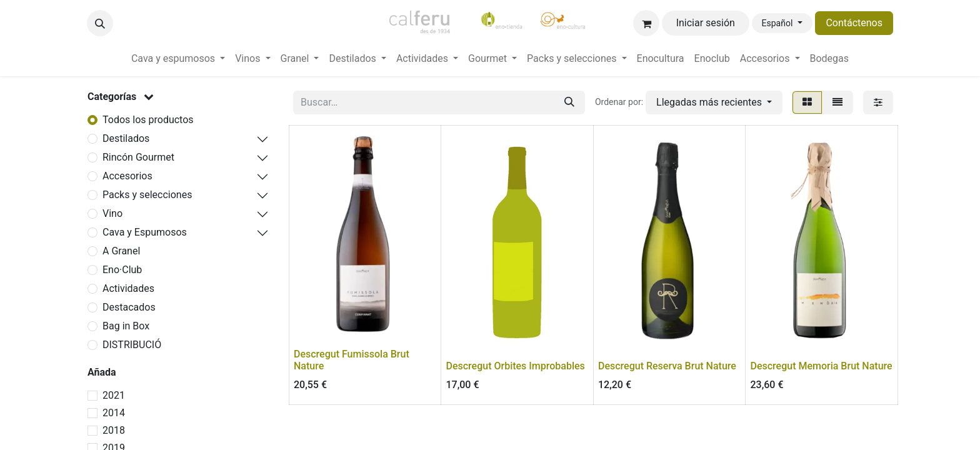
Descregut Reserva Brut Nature (667, 366)
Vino (112, 213)
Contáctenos (854, 23)
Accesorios (127, 176)
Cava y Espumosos (145, 232)
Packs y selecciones (147, 195)
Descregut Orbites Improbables (516, 366)
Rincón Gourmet (138, 157)
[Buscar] (569, 102)
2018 (114, 430)
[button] (100, 23)
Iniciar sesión (706, 23)
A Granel (121, 251)
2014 (114, 413)
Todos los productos (148, 120)
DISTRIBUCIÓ (132, 345)
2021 (114, 395)
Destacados (129, 307)
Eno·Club (122, 270)
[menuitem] (178, 59)
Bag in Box (126, 326)
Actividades (128, 288)
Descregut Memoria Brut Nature (822, 366)
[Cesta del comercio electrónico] (646, 23)
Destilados (126, 138)
